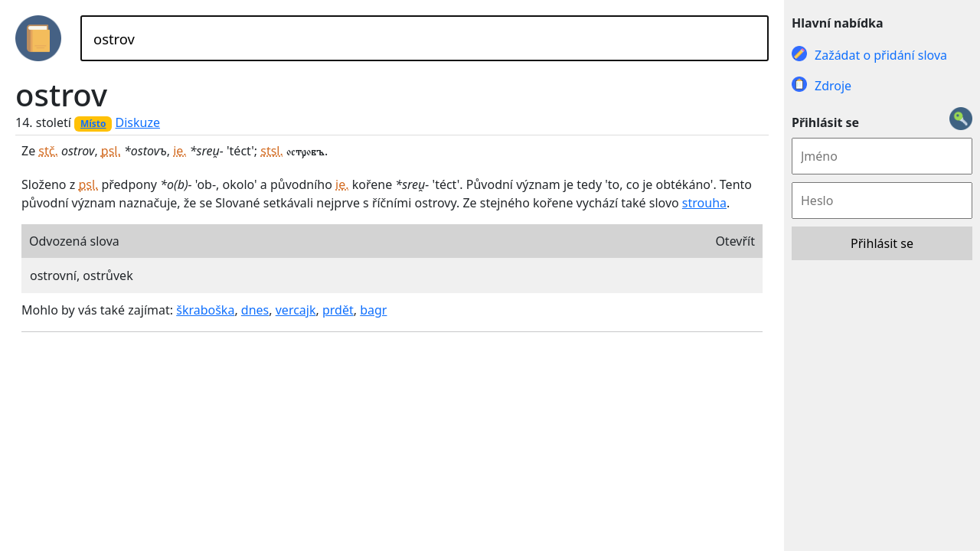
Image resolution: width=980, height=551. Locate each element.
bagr (373, 310)
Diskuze (138, 122)
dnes (255, 310)
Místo (93, 124)
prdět (338, 310)
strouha (704, 203)
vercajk (296, 310)
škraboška (205, 310)
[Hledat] (425, 38)
